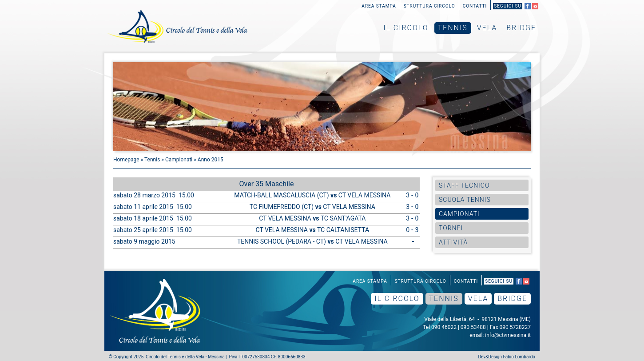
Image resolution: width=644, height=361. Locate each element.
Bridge (521, 28)
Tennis (453, 28)
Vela (487, 28)
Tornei (451, 228)
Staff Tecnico (464, 185)
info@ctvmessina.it (508, 335)
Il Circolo (406, 28)
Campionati (179, 160)
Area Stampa (379, 6)
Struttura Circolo (429, 6)
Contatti (475, 6)
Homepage (126, 160)
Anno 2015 (211, 160)
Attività (453, 242)
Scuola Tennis (465, 200)
